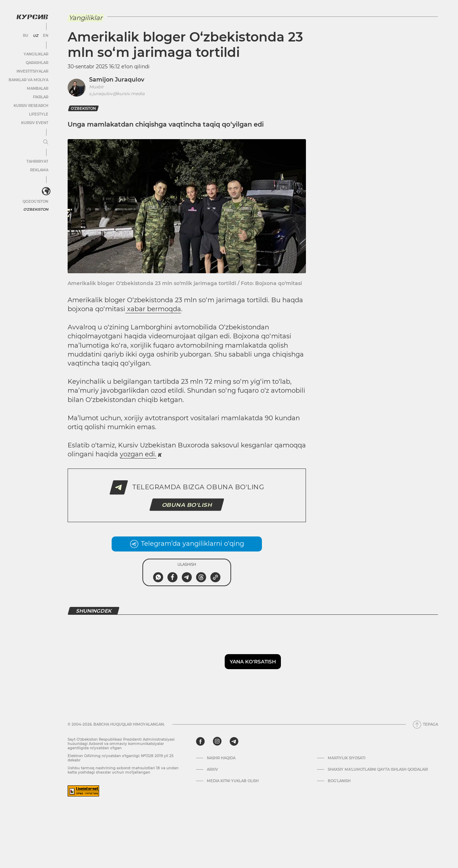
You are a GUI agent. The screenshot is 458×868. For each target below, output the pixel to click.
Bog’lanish (339, 781)
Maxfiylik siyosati (347, 758)
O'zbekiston (36, 209)
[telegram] (234, 741)
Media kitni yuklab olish (233, 781)
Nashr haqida (221, 758)
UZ (36, 36)
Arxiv (212, 770)
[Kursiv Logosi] (32, 17)
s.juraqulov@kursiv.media (117, 94)
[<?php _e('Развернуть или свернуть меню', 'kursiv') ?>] (46, 191)
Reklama (39, 170)
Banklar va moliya (28, 80)
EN (46, 36)
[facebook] (200, 741)
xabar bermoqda (153, 309)
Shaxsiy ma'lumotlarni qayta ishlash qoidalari (378, 770)
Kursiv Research (31, 106)
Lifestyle (39, 114)
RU (26, 36)
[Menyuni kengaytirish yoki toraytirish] (46, 142)
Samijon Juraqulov (117, 80)
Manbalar (38, 89)
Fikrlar (41, 97)
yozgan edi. (138, 454)
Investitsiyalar (32, 71)
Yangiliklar (36, 54)
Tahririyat (37, 161)
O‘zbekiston (83, 109)
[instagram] (217, 741)
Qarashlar (37, 63)
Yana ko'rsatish (253, 662)
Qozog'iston (35, 202)
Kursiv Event (35, 123)
